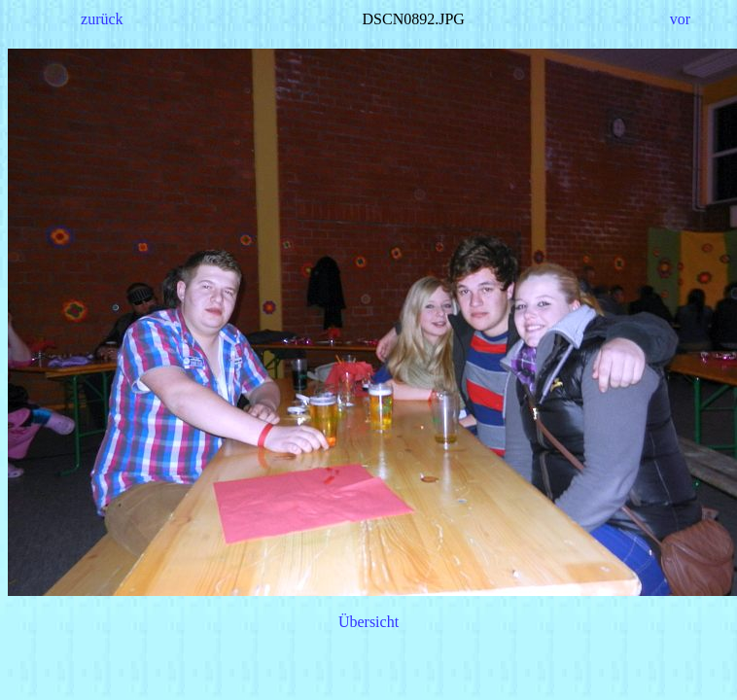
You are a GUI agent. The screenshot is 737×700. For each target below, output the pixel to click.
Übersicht (368, 622)
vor (680, 19)
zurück (102, 19)
